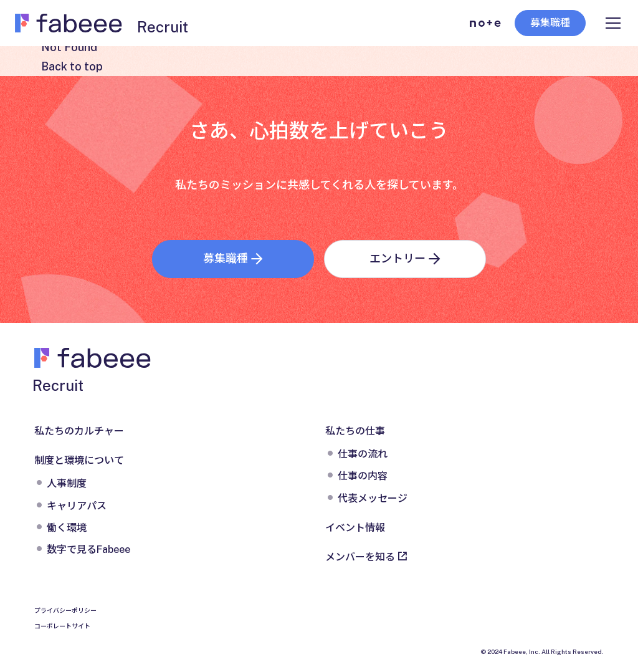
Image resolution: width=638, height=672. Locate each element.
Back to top (72, 66)
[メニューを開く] (613, 23)
